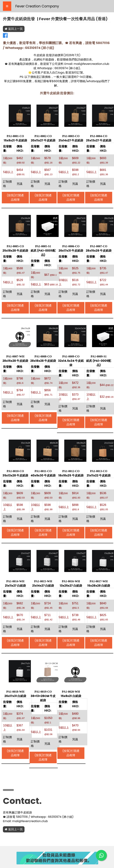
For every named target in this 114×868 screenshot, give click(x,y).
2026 (68, 55)
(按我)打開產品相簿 (15, 197)
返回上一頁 (14, 29)
